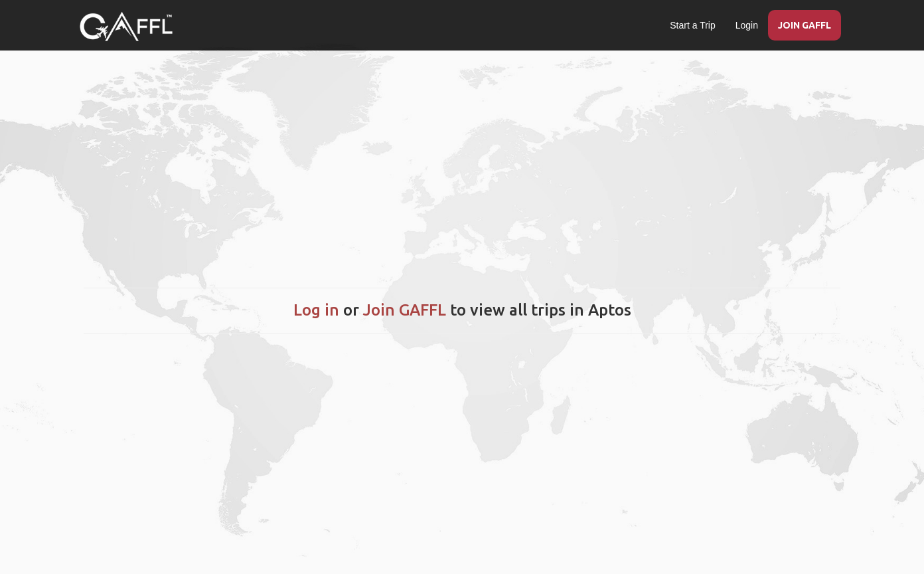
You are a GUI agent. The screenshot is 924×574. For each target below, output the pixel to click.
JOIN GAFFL (805, 25)
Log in (316, 310)
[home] (126, 27)
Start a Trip (692, 25)
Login (747, 25)
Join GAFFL (405, 310)
